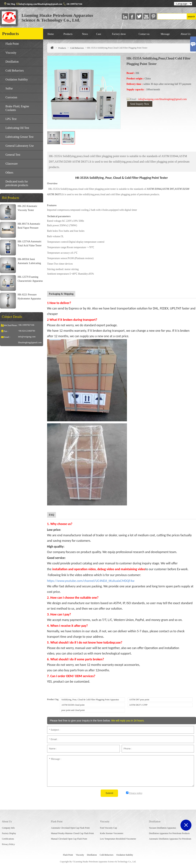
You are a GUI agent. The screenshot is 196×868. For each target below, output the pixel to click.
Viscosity (11, 53)
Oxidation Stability (17, 79)
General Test (13, 155)
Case (99, 34)
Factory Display (9, 833)
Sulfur (9, 88)
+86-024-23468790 (27, 331)
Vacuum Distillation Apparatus (162, 828)
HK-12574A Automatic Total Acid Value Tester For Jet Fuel (30, 246)
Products (68, 34)
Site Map (11, 4)
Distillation (12, 62)
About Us (185, 34)
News (85, 34)
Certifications (8, 839)
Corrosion (11, 97)
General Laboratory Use (20, 146)
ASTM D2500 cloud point (73, 705)
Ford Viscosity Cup (108, 828)
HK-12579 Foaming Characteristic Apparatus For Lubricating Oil (30, 281)
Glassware (12, 164)
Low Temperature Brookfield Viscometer (118, 839)
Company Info (8, 828)
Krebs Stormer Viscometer (112, 833)
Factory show (119, 34)
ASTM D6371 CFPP (138, 705)
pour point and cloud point (73, 710)
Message (165, 34)
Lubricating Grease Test (19, 137)
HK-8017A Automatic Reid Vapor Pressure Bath (29, 228)
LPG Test (11, 119)
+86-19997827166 (74, 4)
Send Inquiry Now (140, 104)
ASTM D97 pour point (139, 700)
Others (9, 173)
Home (51, 34)
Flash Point (12, 44)
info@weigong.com (27, 337)
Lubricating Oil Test (17, 128)
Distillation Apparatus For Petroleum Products (169, 833)
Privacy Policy (8, 844)
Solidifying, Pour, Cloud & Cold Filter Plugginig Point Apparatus (90, 700)
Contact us (144, 34)
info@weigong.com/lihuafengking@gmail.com (41, 4)
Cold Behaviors (77, 48)
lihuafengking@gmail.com (30, 342)
